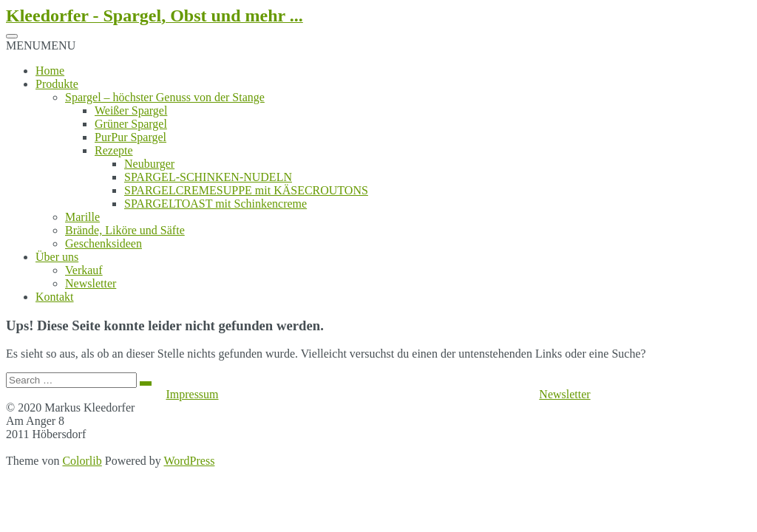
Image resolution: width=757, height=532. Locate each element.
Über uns (57, 257)
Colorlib (82, 461)
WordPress (189, 461)
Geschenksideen (103, 243)
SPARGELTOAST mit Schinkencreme (215, 204)
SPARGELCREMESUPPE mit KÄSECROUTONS (246, 190)
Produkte (57, 84)
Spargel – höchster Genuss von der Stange (165, 97)
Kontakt (55, 297)
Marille (82, 217)
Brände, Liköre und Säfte (125, 230)
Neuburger (149, 164)
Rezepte (114, 150)
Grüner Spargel (131, 124)
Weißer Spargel (131, 110)
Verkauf (84, 270)
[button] (41, 45)
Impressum (192, 394)
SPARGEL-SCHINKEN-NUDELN (208, 177)
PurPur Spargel (130, 137)
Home (50, 71)
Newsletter (91, 283)
